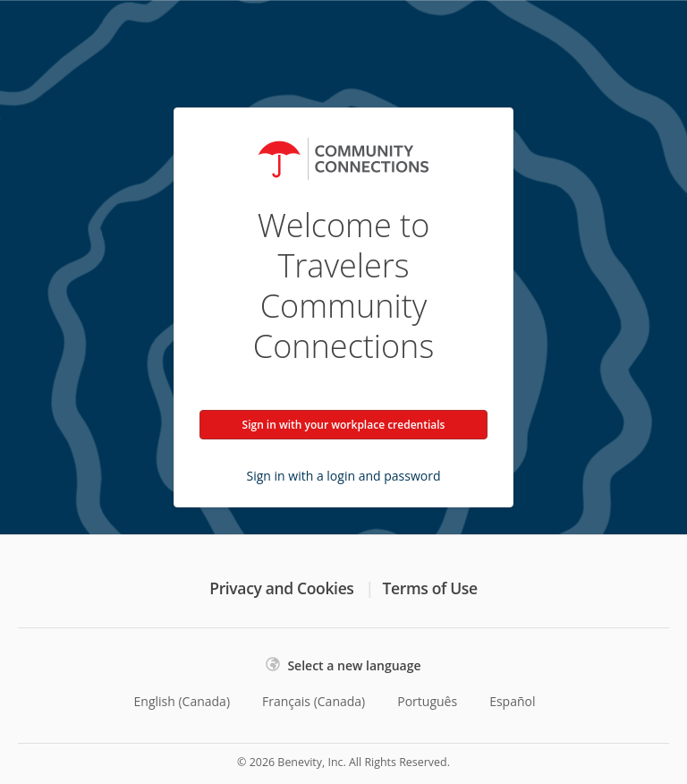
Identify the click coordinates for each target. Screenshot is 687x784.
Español (512, 701)
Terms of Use (430, 588)
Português (427, 701)
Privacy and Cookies (281, 588)
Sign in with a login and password (344, 476)
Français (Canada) (314, 701)
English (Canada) (182, 701)
